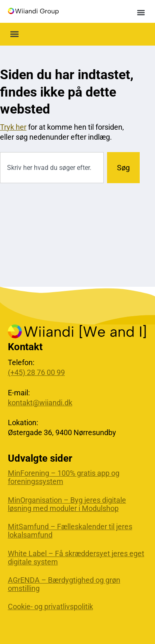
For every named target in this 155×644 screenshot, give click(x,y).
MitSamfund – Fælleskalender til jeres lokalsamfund (70, 531)
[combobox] (52, 168)
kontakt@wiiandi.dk (40, 403)
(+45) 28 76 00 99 (36, 372)
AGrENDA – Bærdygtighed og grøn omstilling (64, 584)
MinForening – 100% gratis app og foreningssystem (64, 477)
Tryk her (13, 127)
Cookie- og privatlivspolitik (50, 607)
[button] (141, 12)
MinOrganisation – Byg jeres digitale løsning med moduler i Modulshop (67, 504)
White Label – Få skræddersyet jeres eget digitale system (76, 558)
